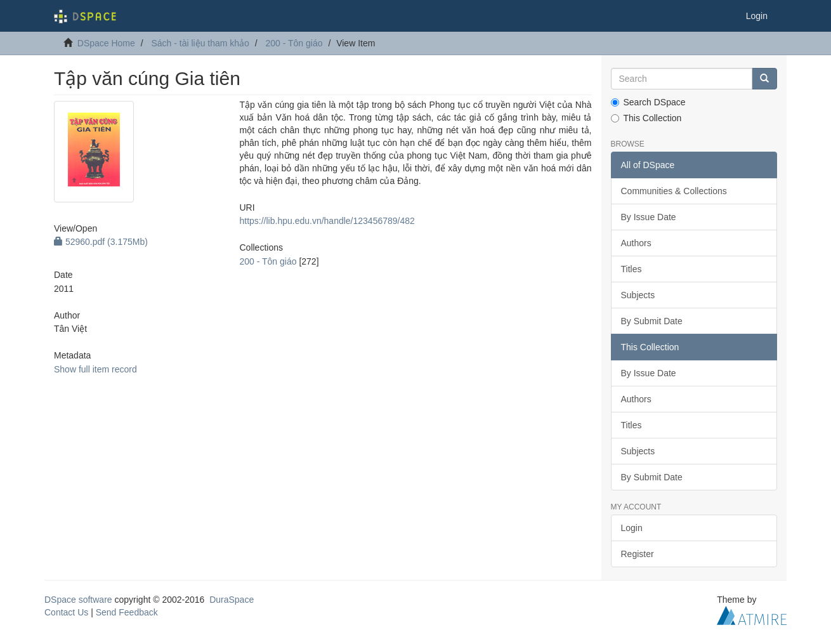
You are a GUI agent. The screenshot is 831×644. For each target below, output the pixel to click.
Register (638, 554)
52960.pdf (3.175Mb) (101, 242)
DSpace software (78, 600)
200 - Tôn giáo (294, 43)
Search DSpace (648, 102)
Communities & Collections (674, 191)
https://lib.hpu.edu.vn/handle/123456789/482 (327, 221)
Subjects (638, 295)
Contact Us (66, 612)
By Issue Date (649, 217)
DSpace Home (106, 43)
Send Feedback (127, 612)
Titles (631, 269)
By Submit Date (652, 321)
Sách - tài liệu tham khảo (200, 43)
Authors (636, 243)
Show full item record (95, 369)
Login (632, 528)
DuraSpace (232, 600)
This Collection (646, 118)
